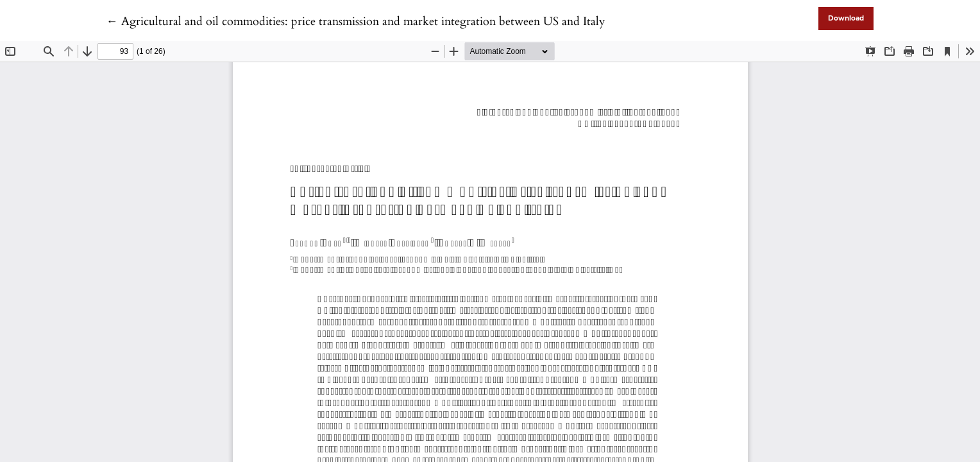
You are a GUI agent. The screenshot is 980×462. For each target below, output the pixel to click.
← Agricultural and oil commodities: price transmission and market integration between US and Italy (356, 21)
